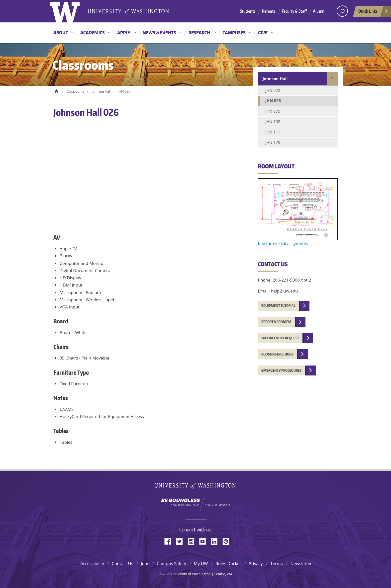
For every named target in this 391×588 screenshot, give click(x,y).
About (61, 33)
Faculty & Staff (294, 11)
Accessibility (92, 563)
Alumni (319, 11)
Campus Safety (172, 563)
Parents (269, 11)
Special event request (280, 338)
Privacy (256, 563)
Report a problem (276, 322)
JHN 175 (273, 143)
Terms (277, 563)
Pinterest (228, 541)
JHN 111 (273, 132)
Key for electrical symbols (283, 244)
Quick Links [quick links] (373, 12)
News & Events (159, 33)
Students (248, 11)
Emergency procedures (281, 370)
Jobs (145, 563)
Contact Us (122, 563)
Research (199, 33)
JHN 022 (273, 90)
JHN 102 (273, 122)
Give (263, 33)
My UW (201, 563)
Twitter (181, 541)
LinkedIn (216, 541)
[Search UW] (342, 11)
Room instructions (277, 354)
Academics (93, 33)
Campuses (234, 33)
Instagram (193, 541)
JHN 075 (273, 111)
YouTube (204, 541)
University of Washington (196, 487)
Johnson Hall (101, 91)
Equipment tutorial (278, 306)
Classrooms (75, 91)
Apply (124, 33)
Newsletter (301, 563)
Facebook (170, 541)
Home (56, 90)
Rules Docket (228, 563)
